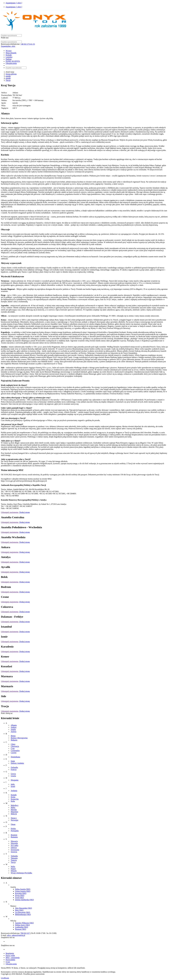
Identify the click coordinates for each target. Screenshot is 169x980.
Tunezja (14, 860)
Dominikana (15, 757)
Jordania (14, 791)
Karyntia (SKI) (21, 893)
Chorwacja (15, 746)
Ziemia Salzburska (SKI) (24, 900)
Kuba (13, 801)
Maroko (14, 810)
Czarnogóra (15, 751)
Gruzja (13, 776)
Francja (14, 770)
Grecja (13, 774)
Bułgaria (14, 740)
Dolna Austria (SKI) (23, 889)
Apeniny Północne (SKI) (24, 923)
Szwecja (14, 852)
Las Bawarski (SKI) (23, 912)
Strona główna (11, 74)
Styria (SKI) (20, 895)
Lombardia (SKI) (22, 927)
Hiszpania (15, 780)
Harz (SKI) (19, 910)
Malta (13, 807)
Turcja (8, 80)
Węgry (13, 869)
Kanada (14, 795)
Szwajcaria (15, 850)
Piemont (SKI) (21, 929)
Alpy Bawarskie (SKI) (23, 908)
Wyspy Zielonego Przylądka (21, 873)
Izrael (13, 786)
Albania (14, 725)
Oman (13, 824)
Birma (13, 736)
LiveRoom (5, 978)
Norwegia (14, 820)
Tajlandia (14, 856)
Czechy (14, 753)
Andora (13, 727)
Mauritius (14, 812)
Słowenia (14, 843)
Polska (13, 829)
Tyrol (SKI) (19, 898)
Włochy (14, 871)
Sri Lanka (14, 845)
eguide (8, 76)
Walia (13, 867)
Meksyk (14, 814)
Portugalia (15, 831)
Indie (13, 784)
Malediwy (15, 805)
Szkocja (14, 848)
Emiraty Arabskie (17, 763)
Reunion (14, 835)
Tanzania (14, 858)
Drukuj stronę (24, 512)
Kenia (13, 797)
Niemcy (14, 818)
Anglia (13, 729)
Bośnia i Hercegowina (19, 738)
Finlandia (14, 767)
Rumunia (14, 837)
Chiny (13, 744)
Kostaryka (15, 799)
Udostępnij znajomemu (10, 512)
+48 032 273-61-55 (28, 44)
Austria (13, 732)
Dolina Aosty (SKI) (22, 925)
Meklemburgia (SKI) (23, 914)
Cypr (13, 748)
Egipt (13, 761)
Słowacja (14, 841)
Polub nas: (5, 38)
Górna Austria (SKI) (23, 891)
